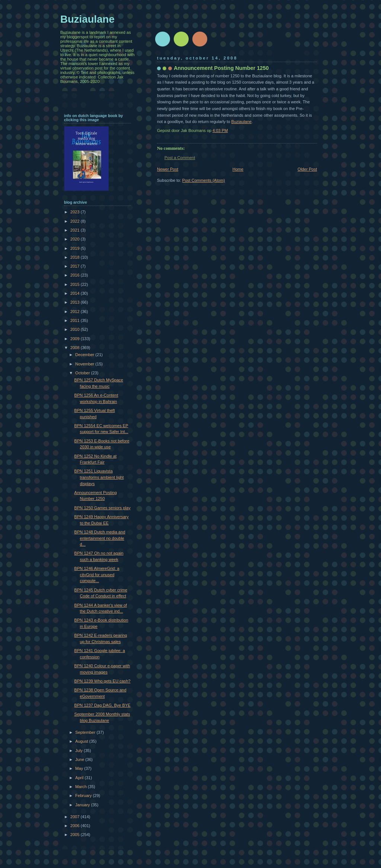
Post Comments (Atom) (204, 180)
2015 (76, 284)
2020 (76, 239)
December (85, 355)
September (86, 732)
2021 (76, 230)
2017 (76, 266)
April (80, 778)
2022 (76, 221)
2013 (76, 302)
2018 (76, 257)
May (80, 768)
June (80, 759)
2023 (76, 212)
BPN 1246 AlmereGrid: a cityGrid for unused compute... (97, 575)
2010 (76, 329)
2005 (76, 835)
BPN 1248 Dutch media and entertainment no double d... (100, 538)
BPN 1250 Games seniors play (103, 508)
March (81, 787)
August (82, 741)
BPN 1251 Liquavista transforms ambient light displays (99, 477)
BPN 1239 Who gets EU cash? (103, 681)
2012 (76, 312)
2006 (76, 826)
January (83, 805)
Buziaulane (242, 122)
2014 (76, 293)
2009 (76, 339)
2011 (76, 320)
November (85, 364)
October (83, 373)
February (84, 796)
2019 (76, 248)
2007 (76, 817)
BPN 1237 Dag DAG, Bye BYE (103, 705)
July (79, 751)
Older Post (307, 169)
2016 (76, 275)
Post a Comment (180, 158)
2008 (76, 348)
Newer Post (168, 169)
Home (238, 169)
